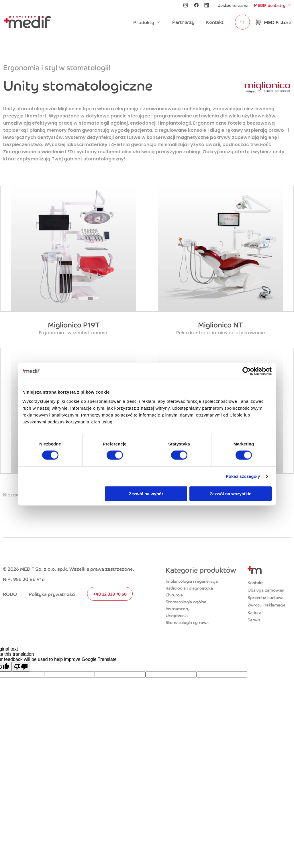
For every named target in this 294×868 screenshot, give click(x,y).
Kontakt (255, 582)
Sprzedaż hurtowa (265, 597)
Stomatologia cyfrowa (187, 622)
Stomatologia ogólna (186, 602)
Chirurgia (174, 595)
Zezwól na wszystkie (231, 493)
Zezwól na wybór (146, 493)
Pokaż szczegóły (243, 476)
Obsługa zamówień (266, 590)
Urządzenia (177, 615)
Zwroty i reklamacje (266, 605)
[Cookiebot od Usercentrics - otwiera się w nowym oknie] (247, 371)
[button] (147, 22)
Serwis (254, 620)
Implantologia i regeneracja (192, 581)
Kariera (254, 612)
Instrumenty (178, 608)
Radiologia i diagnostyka (189, 588)
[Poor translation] (21, 667)
